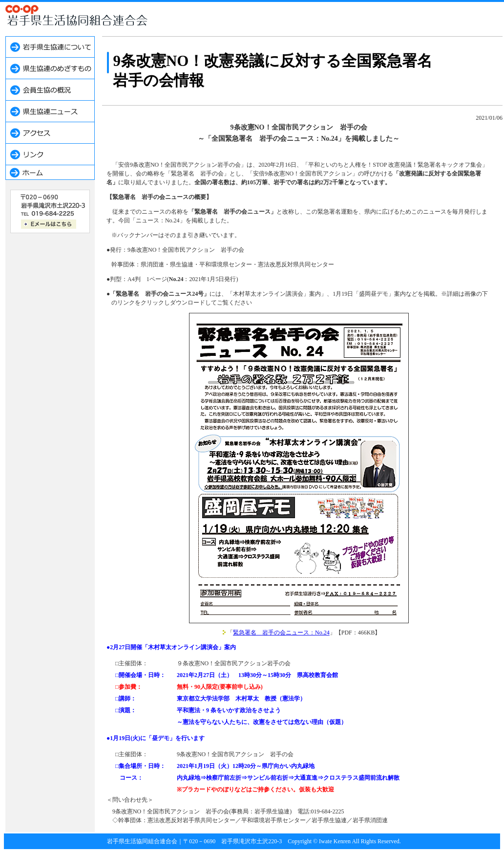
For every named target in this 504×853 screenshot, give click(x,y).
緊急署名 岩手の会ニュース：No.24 (281, 633)
